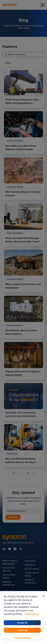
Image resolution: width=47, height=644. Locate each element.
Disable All (22, 630)
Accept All (22, 623)
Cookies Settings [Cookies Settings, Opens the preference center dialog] (22, 638)
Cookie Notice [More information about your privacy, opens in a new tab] (31, 614)
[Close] (43, 596)
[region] (23, 618)
